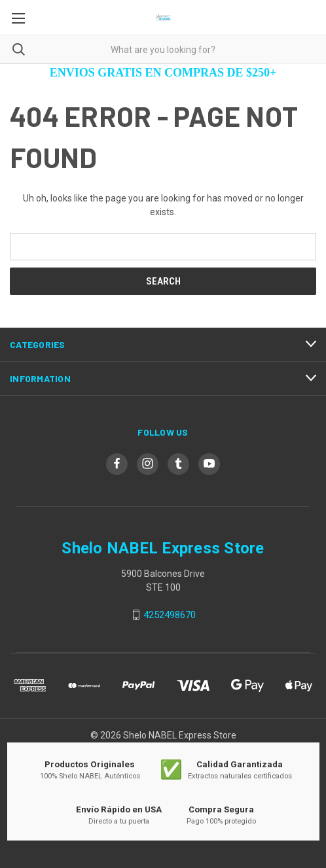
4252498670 (170, 615)
